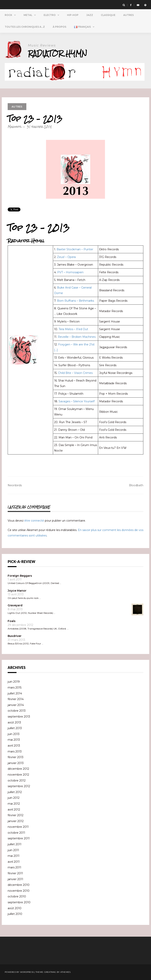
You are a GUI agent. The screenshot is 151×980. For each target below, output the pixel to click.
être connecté (34, 521)
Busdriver (15, 636)
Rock (8, 15)
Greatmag (50, 972)
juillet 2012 (15, 792)
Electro (50, 15)
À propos (59, 27)
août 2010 (15, 908)
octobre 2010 (17, 896)
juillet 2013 (15, 728)
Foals (12, 621)
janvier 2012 (16, 821)
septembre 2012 (19, 786)
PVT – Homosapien (70, 272)
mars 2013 (15, 751)
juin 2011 (13, 850)
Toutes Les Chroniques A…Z (25, 27)
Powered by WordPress (19, 972)
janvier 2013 (16, 763)
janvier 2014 (16, 705)
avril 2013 (14, 746)
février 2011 (15, 873)
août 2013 (14, 722)
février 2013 (16, 757)
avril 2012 (14, 810)
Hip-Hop (73, 15)
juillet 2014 (15, 693)
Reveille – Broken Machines (77, 337)
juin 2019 (14, 682)
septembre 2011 (19, 838)
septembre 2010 (19, 902)
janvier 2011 (15, 879)
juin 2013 (14, 734)
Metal (28, 15)
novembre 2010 (19, 891)
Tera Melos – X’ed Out (73, 329)
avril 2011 (14, 862)
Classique (108, 15)
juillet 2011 (15, 844)
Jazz (90, 15)
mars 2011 (14, 867)
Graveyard (15, 605)
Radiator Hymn (58, 53)
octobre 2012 (17, 781)
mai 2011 (14, 856)
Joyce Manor (17, 591)
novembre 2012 (18, 775)
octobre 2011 (16, 833)
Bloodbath (136, 485)
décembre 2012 (18, 769)
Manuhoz (14, 127)
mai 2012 (14, 804)
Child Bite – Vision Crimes (75, 373)
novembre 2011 (18, 827)
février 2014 (16, 699)
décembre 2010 (19, 885)
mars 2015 (15, 688)
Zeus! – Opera (66, 257)
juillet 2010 (15, 914)
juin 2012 (14, 798)
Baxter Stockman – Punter (75, 249)
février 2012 (16, 815)
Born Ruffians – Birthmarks (75, 301)
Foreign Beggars (20, 576)
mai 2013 (14, 740)
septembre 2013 (19, 717)
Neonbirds (15, 485)
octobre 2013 (17, 711)
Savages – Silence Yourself (77, 401)
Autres (128, 15)
